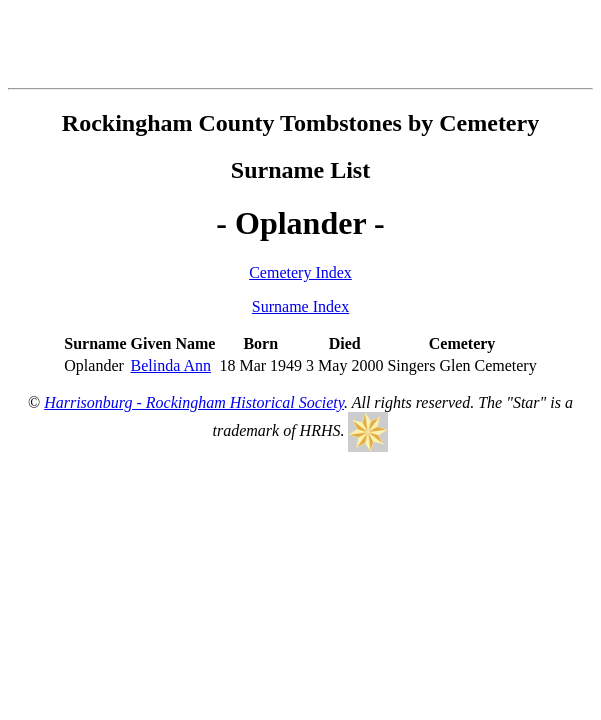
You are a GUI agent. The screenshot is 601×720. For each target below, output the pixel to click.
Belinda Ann (171, 365)
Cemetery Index (300, 272)
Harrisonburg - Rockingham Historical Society (194, 402)
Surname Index (300, 306)
